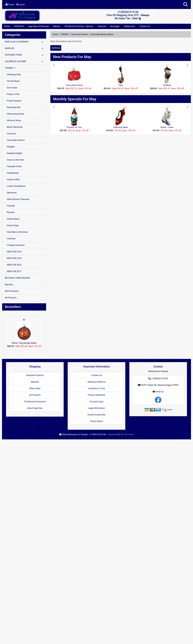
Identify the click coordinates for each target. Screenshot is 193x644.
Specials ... (10, 285)
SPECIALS (19, 26)
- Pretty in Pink (12, 94)
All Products (35, 395)
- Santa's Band (12, 219)
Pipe (121, 85)
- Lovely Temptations (15, 186)
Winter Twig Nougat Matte (24, 333)
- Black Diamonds (14, 127)
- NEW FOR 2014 (13, 252)
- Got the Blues (12, 81)
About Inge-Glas (35, 408)
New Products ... (13, 291)
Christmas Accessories (35, 402)
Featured (102, 26)
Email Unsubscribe (96, 415)
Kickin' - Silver (167, 127)
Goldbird (167, 85)
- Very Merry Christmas (16, 232)
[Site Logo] (34, 16)
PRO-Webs (129, 434)
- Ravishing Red (13, 107)
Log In (21, 4)
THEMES (65, 34)
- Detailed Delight (13, 153)
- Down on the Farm (15, 160)
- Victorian (10, 239)
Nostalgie (115, 26)
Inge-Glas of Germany (38, 26)
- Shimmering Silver (15, 114)
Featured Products (35, 375)
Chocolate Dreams (80, 34)
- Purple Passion (13, 101)
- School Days (12, 225)
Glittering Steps (121, 127)
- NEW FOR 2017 (13, 271)
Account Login (97, 402)
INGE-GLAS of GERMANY (24, 42)
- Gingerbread (12, 173)
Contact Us (145, 26)
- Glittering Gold (13, 75)
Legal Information (96, 408)
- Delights (10, 147)
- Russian (10, 212)
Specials (35, 382)
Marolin (57, 26)
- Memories (11, 193)
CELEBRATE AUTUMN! (24, 61)
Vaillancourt (129, 26)
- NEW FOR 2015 (13, 258)
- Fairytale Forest (13, 166)
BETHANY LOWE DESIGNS (17, 278)
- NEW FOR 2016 (13, 265)
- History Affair (12, 180)
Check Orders (96, 421)
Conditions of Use (96, 388)
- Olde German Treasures (17, 199)
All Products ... (12, 298)
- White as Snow (13, 120)
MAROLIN (24, 48)
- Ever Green (11, 88)
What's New (35, 388)
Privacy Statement (96, 395)
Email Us (158, 392)
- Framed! (10, 206)
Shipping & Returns (97, 382)
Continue (56, 48)
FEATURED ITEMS (24, 55)
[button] (185, 4)
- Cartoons (10, 134)
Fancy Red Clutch (74, 85)
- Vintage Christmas (15, 245)
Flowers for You (74, 127)
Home (10, 4)
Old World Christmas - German (79, 26)
